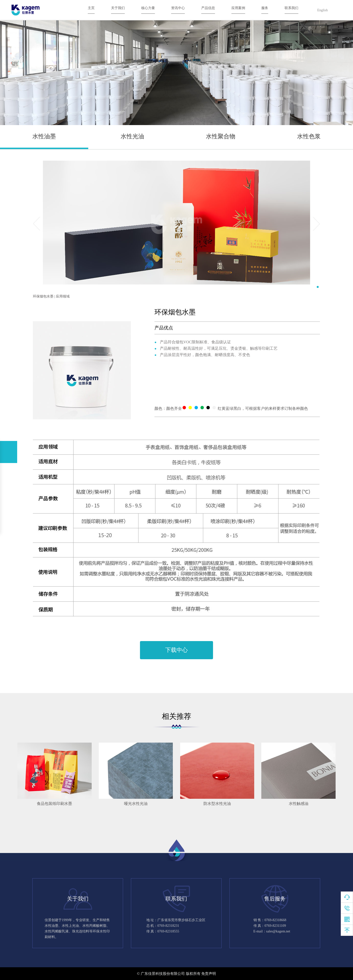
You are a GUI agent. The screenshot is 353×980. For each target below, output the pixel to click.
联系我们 (291, 8)
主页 (91, 8)
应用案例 (238, 8)
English (322, 10)
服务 (265, 8)
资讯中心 (178, 8)
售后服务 (275, 899)
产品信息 (208, 8)
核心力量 (148, 8)
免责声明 (209, 974)
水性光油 (132, 136)
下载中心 (176, 650)
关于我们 (118, 8)
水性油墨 (44, 136)
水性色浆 (309, 136)
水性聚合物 (221, 136)
